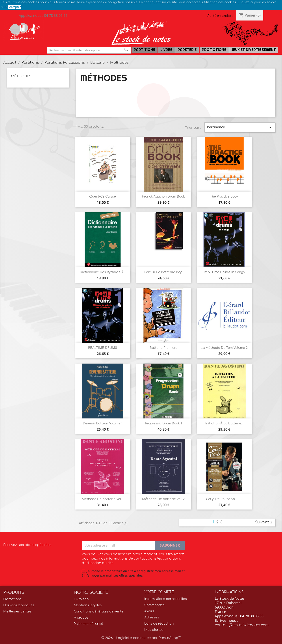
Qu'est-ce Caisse (103, 197)
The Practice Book (224, 197)
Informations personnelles (166, 599)
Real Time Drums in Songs (224, 272)
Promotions (214, 50)
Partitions (145, 50)
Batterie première (163, 348)
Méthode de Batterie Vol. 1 (103, 499)
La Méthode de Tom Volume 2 (224, 348)
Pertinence (240, 127)
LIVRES (166, 50)
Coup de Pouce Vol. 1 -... (224, 499)
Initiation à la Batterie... (224, 423)
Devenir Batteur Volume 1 (103, 423)
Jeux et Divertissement (254, 50)
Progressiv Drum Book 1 (163, 423)
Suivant (265, 523)
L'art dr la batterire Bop (163, 272)
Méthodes (21, 76)
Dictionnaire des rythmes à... (103, 272)
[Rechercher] (89, 50)
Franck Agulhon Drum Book (163, 197)
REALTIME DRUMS (103, 348)
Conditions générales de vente (99, 611)
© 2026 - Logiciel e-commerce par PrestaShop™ (141, 638)
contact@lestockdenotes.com (242, 625)
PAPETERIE (187, 50)
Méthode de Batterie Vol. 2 (163, 499)
